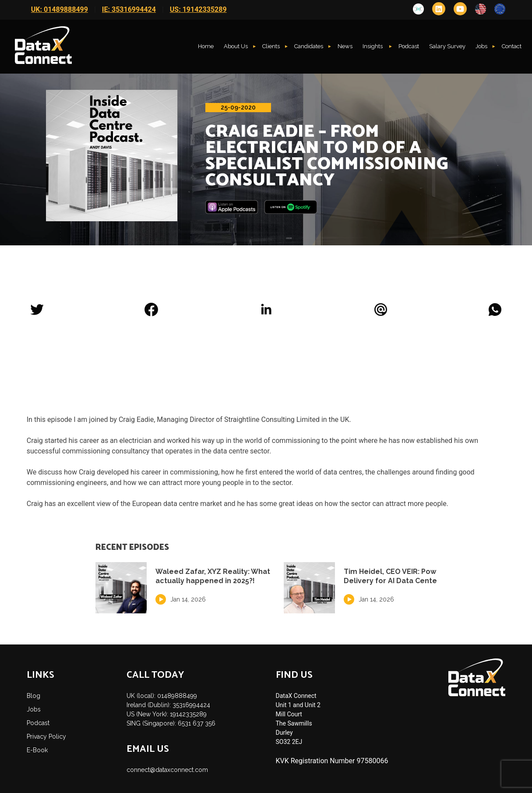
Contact (512, 46)
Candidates (309, 46)
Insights (373, 46)
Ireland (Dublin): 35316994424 (168, 705)
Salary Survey (447, 46)
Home (206, 46)
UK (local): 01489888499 (162, 696)
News (345, 46)
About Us (236, 46)
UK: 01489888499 (60, 9)
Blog (33, 696)
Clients (271, 46)
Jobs (481, 46)
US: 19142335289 (198, 9)
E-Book (37, 750)
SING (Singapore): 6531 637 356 (171, 723)
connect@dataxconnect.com (167, 770)
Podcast (409, 46)
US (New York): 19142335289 (167, 714)
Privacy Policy (46, 736)
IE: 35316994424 (129, 9)
